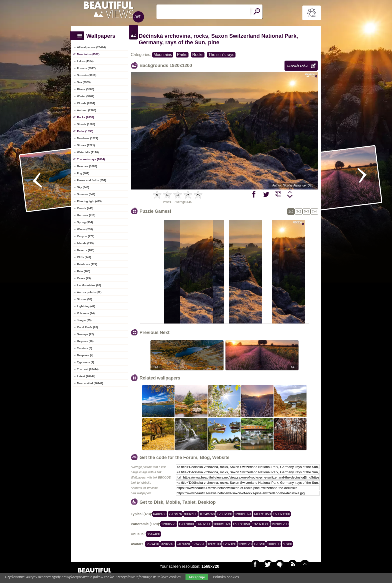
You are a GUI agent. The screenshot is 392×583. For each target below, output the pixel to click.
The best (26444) (88, 369)
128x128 (245, 544)
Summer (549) (86, 194)
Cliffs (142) (84, 257)
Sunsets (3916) (87, 75)
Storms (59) (85, 299)
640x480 (160, 514)
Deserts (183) (86, 250)
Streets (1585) (86, 124)
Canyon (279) (86, 236)
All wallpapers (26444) (91, 47)
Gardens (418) (86, 215)
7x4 (314, 211)
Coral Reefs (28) (87, 327)
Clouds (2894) (86, 103)
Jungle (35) (84, 320)
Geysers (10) (85, 341)
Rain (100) (84, 271)
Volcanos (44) (86, 313)
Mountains (163, 55)
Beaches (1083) (87, 166)
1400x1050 (262, 514)
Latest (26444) (86, 376)
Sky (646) (83, 187)
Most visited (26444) (90, 383)
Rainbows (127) (87, 264)
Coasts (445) (85, 208)
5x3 (306, 211)
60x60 (287, 544)
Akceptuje (197, 577)
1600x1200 (281, 514)
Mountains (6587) (88, 54)
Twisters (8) (84, 348)
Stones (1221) (86, 145)
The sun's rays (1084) (91, 159)
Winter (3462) (86, 96)
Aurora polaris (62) (89, 292)
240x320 (183, 544)
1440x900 (204, 524)
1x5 (291, 211)
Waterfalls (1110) (88, 152)
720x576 (175, 514)
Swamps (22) (85, 334)
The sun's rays (221, 55)
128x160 (229, 544)
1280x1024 (243, 514)
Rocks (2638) (85, 117)
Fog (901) (83, 173)
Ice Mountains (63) (89, 285)
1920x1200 (280, 524)
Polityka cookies (226, 577)
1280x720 (169, 524)
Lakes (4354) (85, 61)
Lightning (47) (86, 306)
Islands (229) (85, 243)
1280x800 (186, 524)
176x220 (199, 544)
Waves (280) (85, 229)
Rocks (198, 55)
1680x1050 (241, 524)
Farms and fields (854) (91, 180)
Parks (182, 55)
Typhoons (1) (85, 362)
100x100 (274, 544)
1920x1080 (261, 524)
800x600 (191, 514)
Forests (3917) (86, 68)
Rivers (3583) (86, 89)
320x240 (168, 544)
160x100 (214, 544)
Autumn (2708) (86, 110)
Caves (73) (84, 278)
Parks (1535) (85, 131)
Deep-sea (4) (85, 355)
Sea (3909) (84, 82)
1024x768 (207, 514)
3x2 (299, 211)
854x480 (153, 534)
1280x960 (224, 514)
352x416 (152, 544)
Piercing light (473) (89, 201)
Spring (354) (85, 222)
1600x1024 (222, 524)
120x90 (259, 544)
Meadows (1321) (87, 138)
